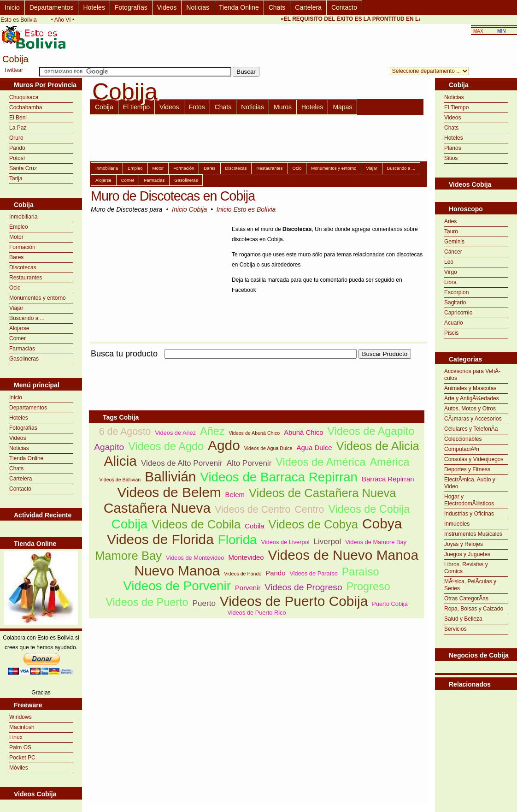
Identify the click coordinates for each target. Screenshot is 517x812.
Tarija (16, 178)
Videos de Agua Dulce (268, 448)
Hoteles (94, 7)
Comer (18, 338)
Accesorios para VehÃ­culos (472, 375)
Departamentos (52, 7)
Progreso (368, 587)
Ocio (15, 288)
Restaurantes (26, 278)
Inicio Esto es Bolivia (246, 209)
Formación (22, 247)
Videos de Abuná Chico (255, 433)
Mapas (342, 107)
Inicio (12, 7)
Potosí (17, 158)
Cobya (382, 524)
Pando (17, 148)
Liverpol (328, 542)
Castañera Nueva (157, 508)
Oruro (16, 138)
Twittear (13, 70)
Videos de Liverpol (285, 542)
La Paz (18, 128)
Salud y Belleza (463, 619)
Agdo (224, 445)
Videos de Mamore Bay (376, 542)
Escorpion (456, 292)
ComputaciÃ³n (462, 449)
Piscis (451, 333)
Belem (235, 495)
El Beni (18, 118)
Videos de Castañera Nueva (323, 493)
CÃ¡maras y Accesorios (473, 419)
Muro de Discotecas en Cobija (173, 196)
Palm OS (20, 747)
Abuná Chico (303, 432)
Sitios (451, 158)
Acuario (454, 323)
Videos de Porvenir (177, 586)
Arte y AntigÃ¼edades (472, 398)
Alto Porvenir (249, 463)
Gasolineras (24, 359)
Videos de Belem (169, 492)
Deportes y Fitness (467, 469)
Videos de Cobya (313, 524)
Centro (309, 510)
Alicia (120, 461)
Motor (16, 237)
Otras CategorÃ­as (466, 599)
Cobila (254, 526)
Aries (450, 221)
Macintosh (22, 727)
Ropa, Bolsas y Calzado (474, 609)
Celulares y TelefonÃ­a (471, 429)
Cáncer (453, 252)
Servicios (455, 629)
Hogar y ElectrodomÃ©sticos (469, 500)
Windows (21, 717)
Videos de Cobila (196, 524)
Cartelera (308, 7)
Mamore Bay (128, 556)
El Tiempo (456, 107)
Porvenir (248, 588)
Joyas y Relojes (464, 544)
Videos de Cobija (369, 509)
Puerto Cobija (390, 604)
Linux (16, 737)
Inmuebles (457, 524)
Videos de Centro (253, 510)
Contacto (344, 7)
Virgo (451, 272)
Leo (449, 262)
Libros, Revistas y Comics (466, 568)
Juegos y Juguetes (467, 554)
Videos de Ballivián (120, 480)
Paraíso (361, 572)
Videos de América (320, 462)
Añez (212, 431)
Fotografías (131, 7)
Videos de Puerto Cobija (294, 601)
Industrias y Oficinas (469, 514)
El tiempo (136, 107)
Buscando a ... (27, 318)
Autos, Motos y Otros (470, 409)
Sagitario (455, 302)
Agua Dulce (314, 447)
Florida (238, 540)
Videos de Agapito (371, 431)
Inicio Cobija (189, 209)
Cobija (104, 107)
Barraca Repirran (388, 479)
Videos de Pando (243, 574)
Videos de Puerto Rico (256, 613)
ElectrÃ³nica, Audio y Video (470, 483)
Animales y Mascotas (470, 388)
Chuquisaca (24, 97)
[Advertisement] (476, 713)
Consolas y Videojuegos (474, 459)
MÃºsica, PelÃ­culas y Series (470, 585)
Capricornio (458, 313)
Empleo (19, 227)
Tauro (451, 231)
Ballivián (170, 477)
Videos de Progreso (303, 587)
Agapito (109, 447)
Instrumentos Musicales (473, 534)
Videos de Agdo (166, 446)
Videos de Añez (175, 433)
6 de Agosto (125, 432)
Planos (453, 148)
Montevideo (246, 557)
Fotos (197, 107)
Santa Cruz (23, 168)
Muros (283, 107)
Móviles (19, 768)
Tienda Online (239, 7)
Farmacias (22, 349)
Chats (277, 7)
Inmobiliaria (23, 217)
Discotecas (23, 267)
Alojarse (19, 328)
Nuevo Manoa (177, 571)
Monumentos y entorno (38, 298)
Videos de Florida (160, 539)
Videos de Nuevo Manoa (343, 555)
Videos (167, 7)
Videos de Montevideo (195, 558)
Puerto (204, 603)
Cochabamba (26, 107)
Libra (450, 282)
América (389, 462)
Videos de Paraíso (313, 573)
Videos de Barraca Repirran (279, 477)
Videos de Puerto (147, 602)
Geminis (454, 242)
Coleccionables (463, 439)
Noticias (198, 7)
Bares (16, 257)
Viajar (16, 308)
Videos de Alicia (378, 446)
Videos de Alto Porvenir (182, 463)
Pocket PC (22, 758)
